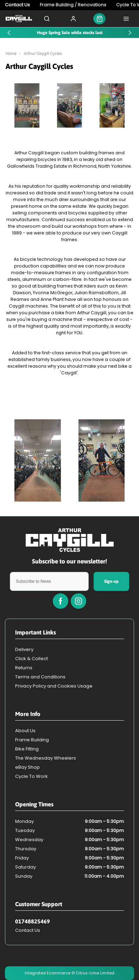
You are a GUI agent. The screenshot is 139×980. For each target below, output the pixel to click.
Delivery (24, 649)
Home (11, 54)
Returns (24, 668)
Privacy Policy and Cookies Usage (54, 686)
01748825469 (33, 921)
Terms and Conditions (40, 677)
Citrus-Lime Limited (95, 973)
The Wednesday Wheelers (46, 758)
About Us (25, 731)
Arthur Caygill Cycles (43, 54)
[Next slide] (130, 33)
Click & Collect (31, 659)
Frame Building (32, 740)
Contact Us (28, 930)
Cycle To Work (31, 776)
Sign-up (111, 581)
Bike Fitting (27, 749)
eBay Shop (27, 767)
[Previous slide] (9, 33)
